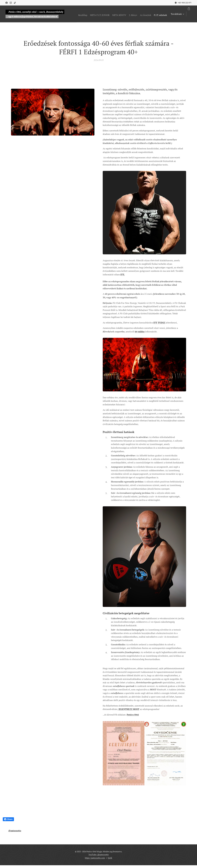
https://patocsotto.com (95, 858)
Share (8, 819)
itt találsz (140, 332)
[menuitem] (92, 14)
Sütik (110, 858)
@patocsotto (15, 831)
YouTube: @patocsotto (99, 855)
